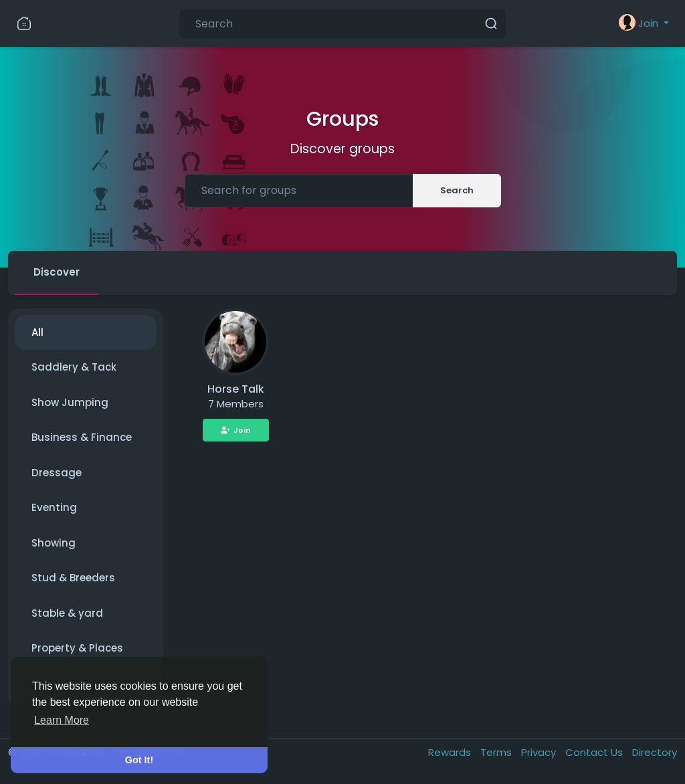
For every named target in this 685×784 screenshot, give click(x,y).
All (37, 332)
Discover (57, 272)
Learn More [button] (62, 720)
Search (457, 190)
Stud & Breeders (73, 578)
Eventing (54, 507)
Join (236, 430)
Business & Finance (82, 437)
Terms (497, 752)
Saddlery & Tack (74, 367)
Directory (655, 752)
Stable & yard (67, 613)
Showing (54, 543)
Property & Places (77, 648)
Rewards (451, 752)
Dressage (57, 473)
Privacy (540, 752)
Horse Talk (236, 389)
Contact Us (595, 752)
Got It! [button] (139, 760)
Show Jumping (70, 402)
